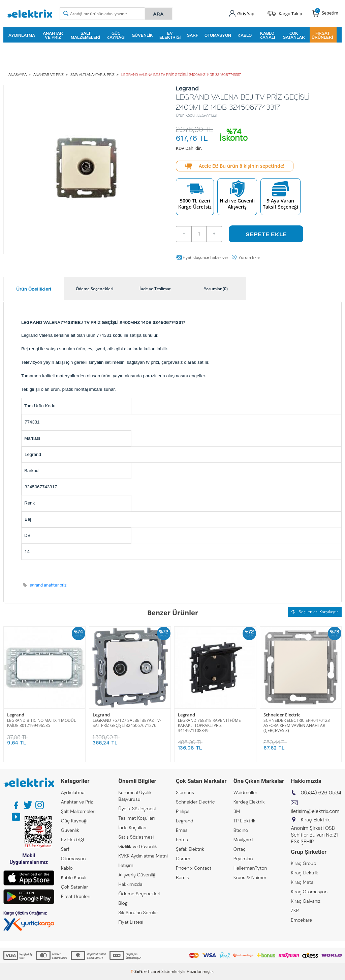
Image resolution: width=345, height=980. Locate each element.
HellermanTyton (250, 868)
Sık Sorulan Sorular (138, 913)
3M (237, 811)
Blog (123, 903)
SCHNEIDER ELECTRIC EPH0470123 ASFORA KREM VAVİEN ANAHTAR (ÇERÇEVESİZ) (297, 725)
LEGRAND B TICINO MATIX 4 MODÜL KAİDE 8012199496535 (41, 723)
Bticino (241, 830)
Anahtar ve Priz (53, 35)
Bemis (182, 877)
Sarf (193, 35)
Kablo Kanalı (267, 35)
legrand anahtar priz (48, 585)
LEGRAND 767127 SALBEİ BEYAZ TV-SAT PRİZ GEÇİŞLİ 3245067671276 (127, 723)
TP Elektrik (244, 821)
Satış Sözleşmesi (136, 837)
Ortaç (240, 849)
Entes (182, 840)
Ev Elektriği (170, 35)
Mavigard (243, 840)
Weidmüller (245, 792)
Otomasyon (218, 35)
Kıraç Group (303, 863)
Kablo (245, 35)
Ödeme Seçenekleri (139, 894)
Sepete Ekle (266, 234)
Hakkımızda (130, 884)
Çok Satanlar (294, 35)
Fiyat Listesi (131, 922)
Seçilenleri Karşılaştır (315, 612)
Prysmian (243, 859)
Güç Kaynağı (116, 35)
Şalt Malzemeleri (85, 35)
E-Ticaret (152, 971)
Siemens (185, 792)
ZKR (295, 910)
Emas (182, 830)
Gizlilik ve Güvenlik (138, 846)
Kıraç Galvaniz (306, 901)
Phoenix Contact (194, 868)
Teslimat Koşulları (136, 818)
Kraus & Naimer (250, 877)
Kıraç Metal (303, 882)
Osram (183, 859)
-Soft (137, 971)
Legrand (16, 715)
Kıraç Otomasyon (309, 892)
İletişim (126, 865)
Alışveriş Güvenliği (137, 875)
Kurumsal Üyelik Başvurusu (135, 796)
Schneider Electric (282, 715)
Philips (183, 811)
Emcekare (301, 920)
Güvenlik (142, 35)
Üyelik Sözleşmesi (137, 809)
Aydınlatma (22, 35)
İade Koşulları (132, 827)
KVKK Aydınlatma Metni (143, 856)
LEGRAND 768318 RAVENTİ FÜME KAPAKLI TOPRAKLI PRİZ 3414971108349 (209, 725)
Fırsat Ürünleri (322, 35)
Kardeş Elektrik (249, 802)
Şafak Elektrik (190, 849)
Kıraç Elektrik (304, 873)
